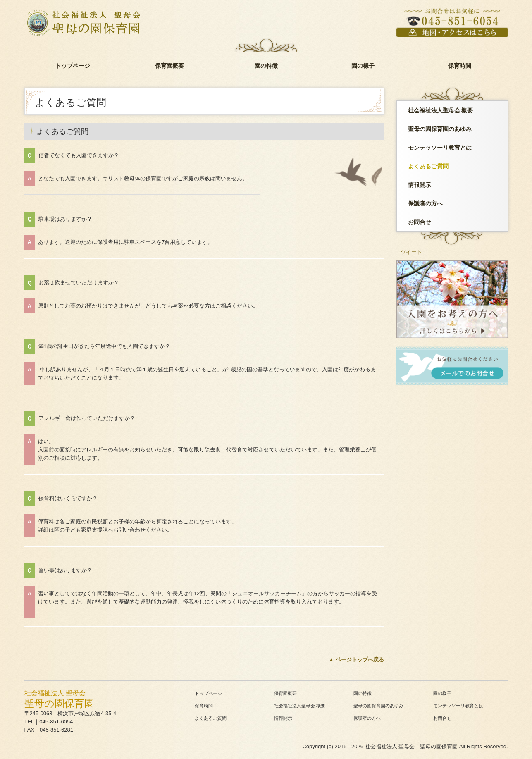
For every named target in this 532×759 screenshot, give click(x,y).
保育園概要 (169, 66)
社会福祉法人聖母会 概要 (441, 110)
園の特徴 (266, 66)
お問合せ (420, 222)
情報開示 (420, 185)
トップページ (73, 66)
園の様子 (363, 66)
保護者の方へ (425, 203)
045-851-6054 (56, 722)
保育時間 (460, 66)
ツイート (411, 252)
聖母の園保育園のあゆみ (440, 129)
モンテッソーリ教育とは (440, 148)
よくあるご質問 (428, 166)
